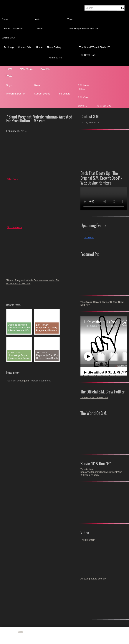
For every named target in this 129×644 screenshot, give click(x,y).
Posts (9, 76)
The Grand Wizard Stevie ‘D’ (94, 47)
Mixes (40, 29)
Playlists (45, 69)
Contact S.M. (25, 47)
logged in (25, 381)
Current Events (42, 94)
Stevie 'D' (83, 106)
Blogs (9, 85)
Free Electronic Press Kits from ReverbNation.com (104, 376)
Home (39, 47)
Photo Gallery (54, 47)
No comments (14, 227)
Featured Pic (55, 58)
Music (37, 19)
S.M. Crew (83, 97)
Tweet (20, 632)
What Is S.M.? (8, 38)
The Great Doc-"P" (16, 94)
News (37, 85)
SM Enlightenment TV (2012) (85, 29)
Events (5, 19)
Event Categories (13, 29)
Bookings (9, 47)
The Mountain (88, 540)
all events (89, 238)
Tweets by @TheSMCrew (94, 397)
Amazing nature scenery (93, 579)
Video (70, 19)
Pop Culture (64, 94)
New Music (26, 69)
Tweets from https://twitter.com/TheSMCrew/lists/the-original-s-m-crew (102, 472)
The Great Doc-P (88, 55)
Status (81, 89)
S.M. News (83, 85)
